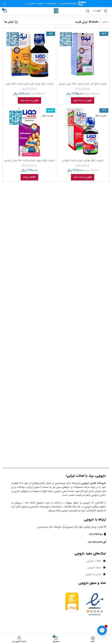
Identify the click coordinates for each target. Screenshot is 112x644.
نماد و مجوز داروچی (92, 583)
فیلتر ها (9, 22)
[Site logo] (56, 11)
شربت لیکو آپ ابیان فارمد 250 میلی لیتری (83, 84)
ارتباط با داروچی (95, 520)
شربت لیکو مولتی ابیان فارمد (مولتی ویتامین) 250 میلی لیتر (83, 162)
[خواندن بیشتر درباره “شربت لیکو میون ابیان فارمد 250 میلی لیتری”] (29, 177)
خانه (105, 22)
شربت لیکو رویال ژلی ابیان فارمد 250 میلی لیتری (29, 86)
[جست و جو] (88, 11)
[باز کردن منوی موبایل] (101, 11)
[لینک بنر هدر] (61, 4)
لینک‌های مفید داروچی (90, 554)
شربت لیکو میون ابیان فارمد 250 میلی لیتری (29, 160)
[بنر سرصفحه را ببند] (4, 4)
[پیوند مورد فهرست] (56, 561)
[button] (83, 100)
